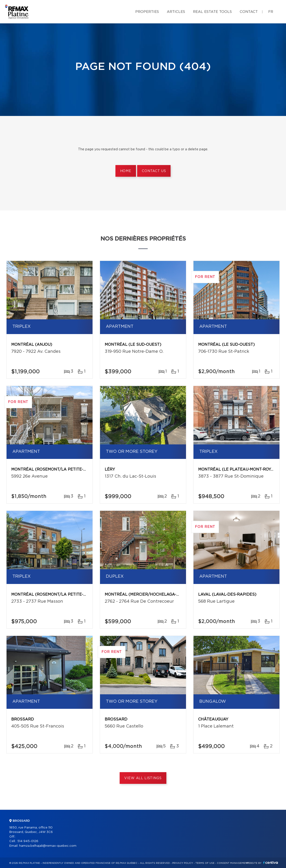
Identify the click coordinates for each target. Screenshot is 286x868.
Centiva (271, 863)
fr (271, 12)
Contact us (154, 171)
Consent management (233, 863)
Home (126, 171)
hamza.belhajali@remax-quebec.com (48, 846)
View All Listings (143, 778)
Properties (147, 12)
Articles (176, 12)
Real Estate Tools (212, 12)
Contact (249, 12)
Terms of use (205, 863)
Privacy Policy (183, 863)
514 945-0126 (28, 841)
